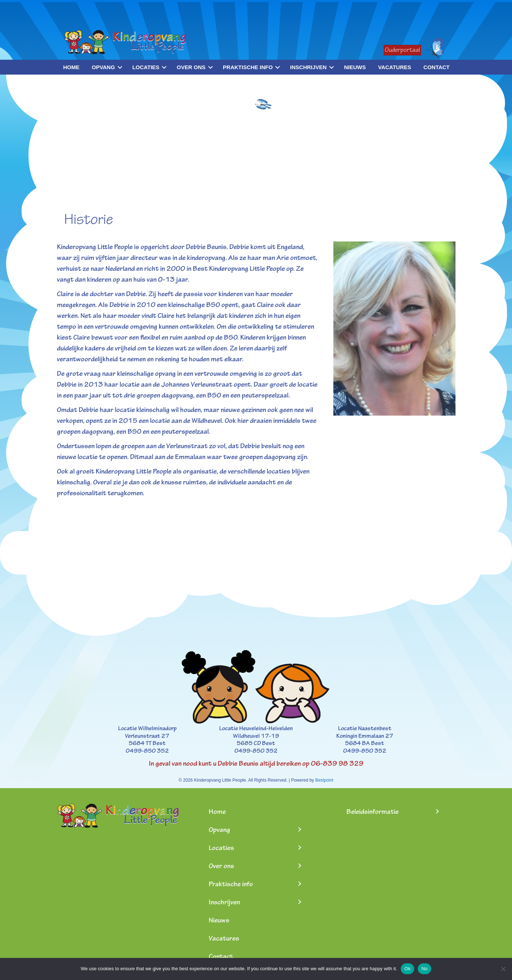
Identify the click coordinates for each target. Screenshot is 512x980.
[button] (120, 67)
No (424, 969)
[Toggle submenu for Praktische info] (299, 884)
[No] (503, 969)
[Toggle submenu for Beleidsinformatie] (437, 811)
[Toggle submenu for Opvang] (299, 830)
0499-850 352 (147, 751)
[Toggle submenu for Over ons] (299, 866)
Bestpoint (324, 780)
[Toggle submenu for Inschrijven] (299, 902)
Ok (407, 969)
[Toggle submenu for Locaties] (299, 848)
